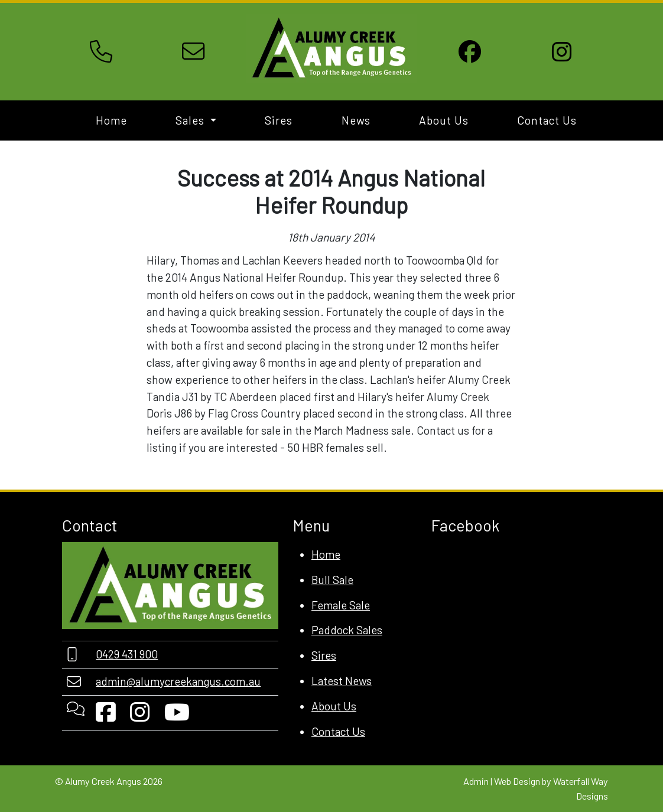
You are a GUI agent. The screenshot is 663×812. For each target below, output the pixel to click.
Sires (279, 120)
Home (111, 120)
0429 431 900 (127, 654)
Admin (476, 781)
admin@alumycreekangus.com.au (178, 681)
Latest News (342, 681)
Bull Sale (332, 580)
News (356, 120)
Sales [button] (191, 120)
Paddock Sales (347, 630)
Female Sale (341, 605)
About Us (444, 120)
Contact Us (547, 120)
